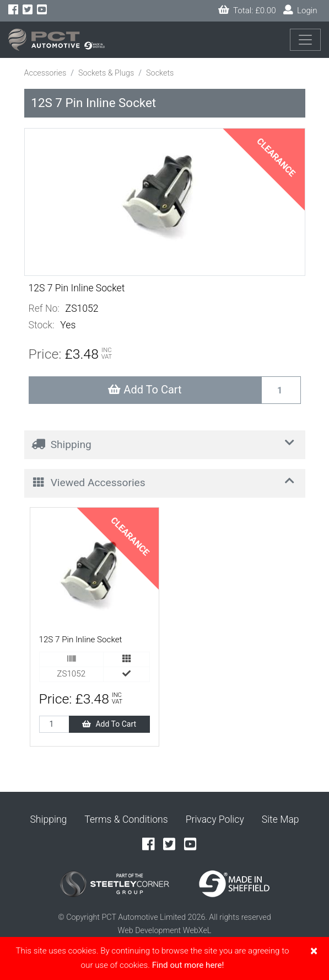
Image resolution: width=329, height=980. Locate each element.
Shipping (48, 819)
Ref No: (44, 308)
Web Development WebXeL (165, 931)
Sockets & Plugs (106, 73)
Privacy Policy (215, 819)
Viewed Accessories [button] (165, 481)
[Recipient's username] (281, 390)
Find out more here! (188, 965)
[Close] (314, 951)
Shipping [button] (165, 443)
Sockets (160, 73)
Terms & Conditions (126, 819)
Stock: (42, 325)
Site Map (281, 819)
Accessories (45, 73)
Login (300, 10)
